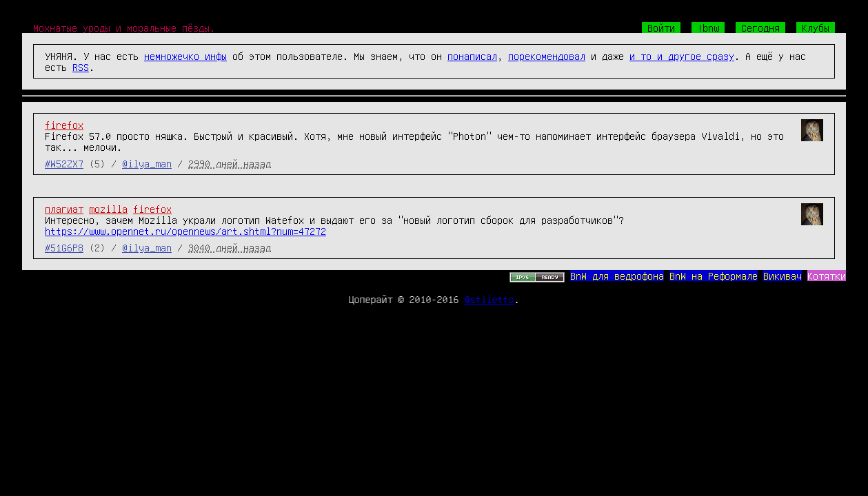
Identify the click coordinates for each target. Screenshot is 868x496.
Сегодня (760, 28)
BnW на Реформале (714, 276)
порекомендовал (547, 56)
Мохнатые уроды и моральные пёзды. (124, 28)
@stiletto (489, 299)
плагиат (64, 209)
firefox (64, 125)
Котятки (827, 276)
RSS (81, 67)
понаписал (472, 56)
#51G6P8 (64, 247)
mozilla (108, 209)
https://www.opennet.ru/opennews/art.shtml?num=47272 (185, 231)
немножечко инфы (185, 56)
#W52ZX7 (64, 163)
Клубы (816, 28)
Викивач (783, 276)
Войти (661, 28)
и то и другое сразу (682, 56)
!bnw (708, 28)
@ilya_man (147, 163)
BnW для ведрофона (617, 276)
